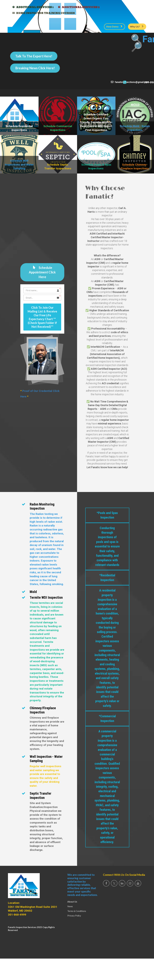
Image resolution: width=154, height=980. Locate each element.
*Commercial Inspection (107, 714)
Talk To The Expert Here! (34, 56)
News (70, 906)
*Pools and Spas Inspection (107, 547)
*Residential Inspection (107, 601)
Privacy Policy (74, 916)
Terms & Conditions (77, 911)
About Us (72, 902)
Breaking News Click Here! (35, 68)
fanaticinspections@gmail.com (96, 82)
